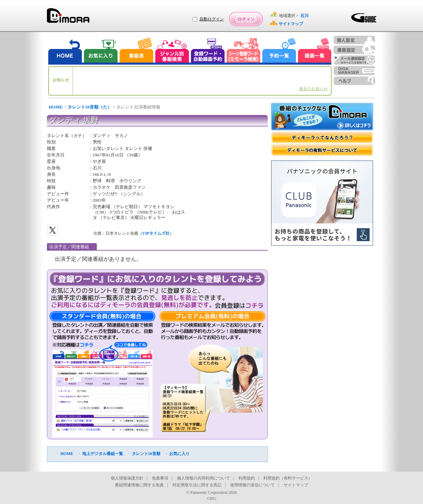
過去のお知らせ (313, 89)
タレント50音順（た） (90, 107)
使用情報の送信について (252, 485)
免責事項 (160, 478)
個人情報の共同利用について (204, 478)
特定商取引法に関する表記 (197, 485)
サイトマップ (296, 485)
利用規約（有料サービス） (288, 478)
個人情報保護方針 (127, 478)
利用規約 (247, 478)
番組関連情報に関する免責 (139, 485)
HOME (56, 107)
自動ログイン (212, 19)
